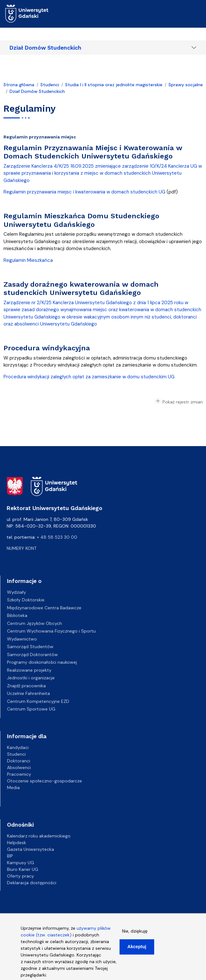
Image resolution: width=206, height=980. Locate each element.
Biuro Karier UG (23, 869)
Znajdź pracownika (26, 686)
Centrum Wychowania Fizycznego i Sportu (51, 631)
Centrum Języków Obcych (34, 623)
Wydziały (17, 592)
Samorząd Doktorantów (32, 654)
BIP (10, 856)
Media (13, 787)
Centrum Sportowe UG (31, 709)
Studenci (50, 85)
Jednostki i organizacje (31, 678)
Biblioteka (17, 615)
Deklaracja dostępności (32, 883)
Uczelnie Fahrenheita (28, 693)
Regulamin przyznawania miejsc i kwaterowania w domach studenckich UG (84, 192)
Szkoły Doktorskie (26, 600)
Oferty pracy (21, 876)
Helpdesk (17, 843)
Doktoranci (19, 761)
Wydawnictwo (22, 639)
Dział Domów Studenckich (45, 48)
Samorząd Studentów (30, 647)
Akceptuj (137, 951)
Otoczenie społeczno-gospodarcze (45, 781)
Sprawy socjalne (186, 85)
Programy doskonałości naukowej (42, 662)
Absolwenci (19, 767)
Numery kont (22, 548)
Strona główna (19, 85)
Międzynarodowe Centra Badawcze (44, 608)
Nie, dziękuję (135, 935)
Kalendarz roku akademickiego (39, 836)
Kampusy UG (21, 863)
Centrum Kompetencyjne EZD (38, 701)
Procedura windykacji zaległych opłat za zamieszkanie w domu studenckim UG (90, 377)
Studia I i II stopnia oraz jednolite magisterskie (114, 85)
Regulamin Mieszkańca (28, 260)
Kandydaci (18, 747)
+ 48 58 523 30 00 (57, 537)
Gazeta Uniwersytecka (31, 849)
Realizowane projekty (29, 670)
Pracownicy (19, 774)
